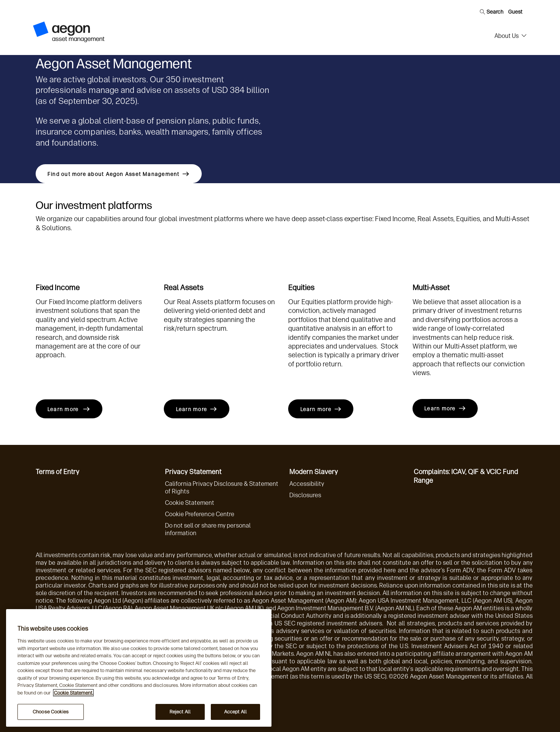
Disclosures (305, 495)
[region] (139, 668)
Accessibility (307, 484)
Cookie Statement (190, 503)
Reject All (180, 712)
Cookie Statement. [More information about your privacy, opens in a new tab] (73, 693)
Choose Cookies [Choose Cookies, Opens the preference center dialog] (51, 712)
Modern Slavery (314, 472)
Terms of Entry (57, 472)
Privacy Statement (193, 472)
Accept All (235, 712)
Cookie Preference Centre (200, 514)
